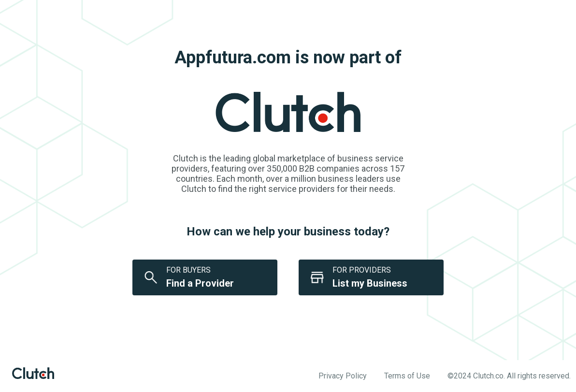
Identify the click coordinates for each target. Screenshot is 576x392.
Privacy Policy (343, 376)
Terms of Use (407, 376)
